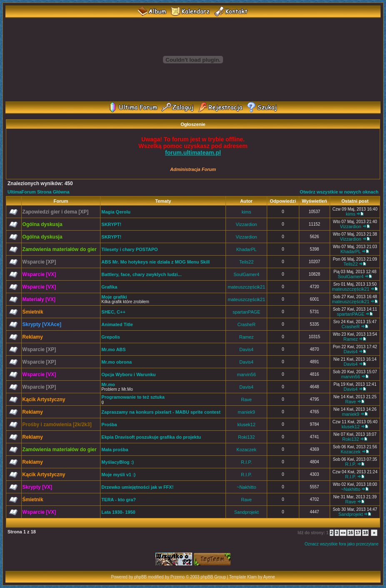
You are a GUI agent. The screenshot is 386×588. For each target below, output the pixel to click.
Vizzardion (247, 224)
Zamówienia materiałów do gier (60, 249)
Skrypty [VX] (37, 487)
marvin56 (247, 374)
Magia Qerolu (116, 212)
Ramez (247, 337)
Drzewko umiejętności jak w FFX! (137, 487)
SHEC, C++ (113, 312)
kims (247, 212)
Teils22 (246, 262)
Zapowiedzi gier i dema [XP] (56, 212)
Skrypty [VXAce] (42, 324)
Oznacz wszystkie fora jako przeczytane (342, 544)
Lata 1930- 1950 (118, 512)
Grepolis (111, 337)
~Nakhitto (247, 487)
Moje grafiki (114, 297)
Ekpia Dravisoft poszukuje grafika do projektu (151, 437)
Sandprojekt (247, 512)
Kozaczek (246, 450)
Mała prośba (115, 450)
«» (343, 533)
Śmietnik (33, 312)
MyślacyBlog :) (118, 462)
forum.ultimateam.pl (193, 153)
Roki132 (246, 437)
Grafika (109, 287)
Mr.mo (108, 384)
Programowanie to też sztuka (133, 397)
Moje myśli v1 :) (118, 475)
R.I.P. (246, 462)
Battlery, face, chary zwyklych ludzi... (141, 274)
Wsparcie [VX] (39, 274)
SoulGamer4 (246, 274)
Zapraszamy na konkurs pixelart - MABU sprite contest (161, 412)
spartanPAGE (246, 312)
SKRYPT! (111, 224)
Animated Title (117, 324)
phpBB (140, 577)
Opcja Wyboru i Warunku (128, 374)
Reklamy (33, 337)
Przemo (178, 577)
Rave (246, 400)
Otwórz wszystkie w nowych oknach (339, 192)
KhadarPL (247, 249)
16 (350, 533)
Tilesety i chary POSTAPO (129, 249)
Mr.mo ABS (113, 349)
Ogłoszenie (193, 124)
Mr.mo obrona (117, 362)
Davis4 (246, 349)
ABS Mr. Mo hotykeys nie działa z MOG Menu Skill (155, 262)
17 (358, 533)
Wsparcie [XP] (39, 262)
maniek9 (246, 412)
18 (365, 533)
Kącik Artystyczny (44, 400)
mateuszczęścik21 (246, 287)
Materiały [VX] (39, 299)
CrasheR (246, 324)
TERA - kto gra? (119, 500)
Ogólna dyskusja (43, 224)
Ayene (269, 577)
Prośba (109, 425)
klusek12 (246, 425)
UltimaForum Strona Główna (39, 192)
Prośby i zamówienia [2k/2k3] (57, 425)
